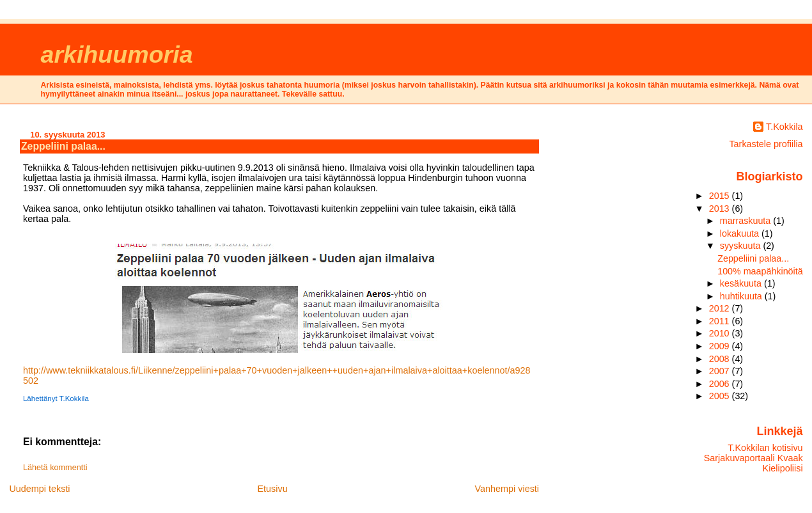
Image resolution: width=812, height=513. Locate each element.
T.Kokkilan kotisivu (765, 448)
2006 (721, 384)
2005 (721, 396)
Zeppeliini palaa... (63, 146)
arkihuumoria (117, 54)
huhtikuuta (742, 296)
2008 (721, 359)
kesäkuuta (742, 283)
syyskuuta (742, 246)
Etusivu (272, 489)
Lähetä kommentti (55, 468)
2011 (721, 321)
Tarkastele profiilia (766, 144)
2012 (721, 308)
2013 (721, 209)
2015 (721, 196)
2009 (721, 346)
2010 (721, 333)
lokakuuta (741, 233)
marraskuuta (747, 221)
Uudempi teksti (39, 489)
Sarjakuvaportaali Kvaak (753, 458)
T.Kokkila (785, 127)
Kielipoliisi (783, 468)
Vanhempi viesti (507, 489)
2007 (721, 371)
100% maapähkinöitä (760, 271)
